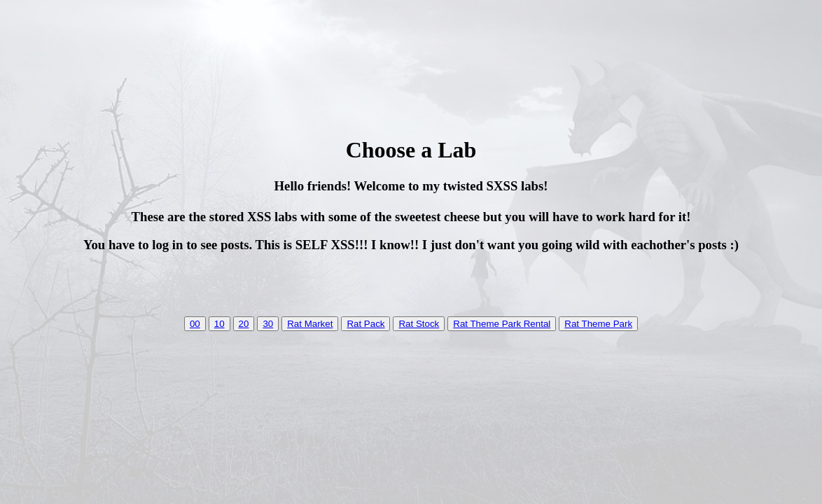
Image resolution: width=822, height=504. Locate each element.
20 (244, 324)
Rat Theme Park (598, 324)
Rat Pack (365, 324)
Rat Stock (419, 324)
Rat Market (310, 324)
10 (220, 324)
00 (195, 324)
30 (268, 324)
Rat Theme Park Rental (502, 324)
